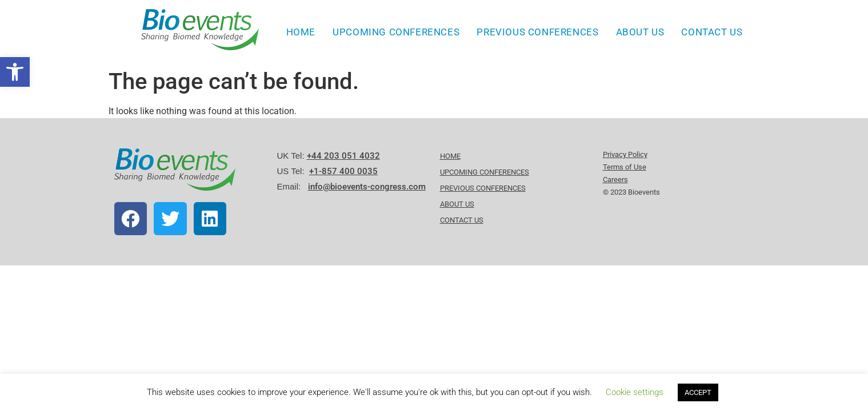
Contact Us (712, 32)
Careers (615, 180)
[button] (15, 72)
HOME (301, 32)
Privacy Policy (625, 154)
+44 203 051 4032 (343, 156)
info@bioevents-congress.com (367, 187)
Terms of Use (625, 167)
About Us (640, 32)
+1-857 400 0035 (343, 171)
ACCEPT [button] (698, 392)
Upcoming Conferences (396, 32)
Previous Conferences (537, 32)
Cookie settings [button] (635, 392)
